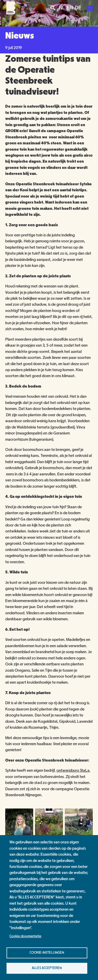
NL (62, 8)
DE (78, 8)
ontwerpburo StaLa (73, 770)
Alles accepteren (47, 968)
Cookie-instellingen (47, 953)
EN (70, 8)
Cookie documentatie (25, 936)
